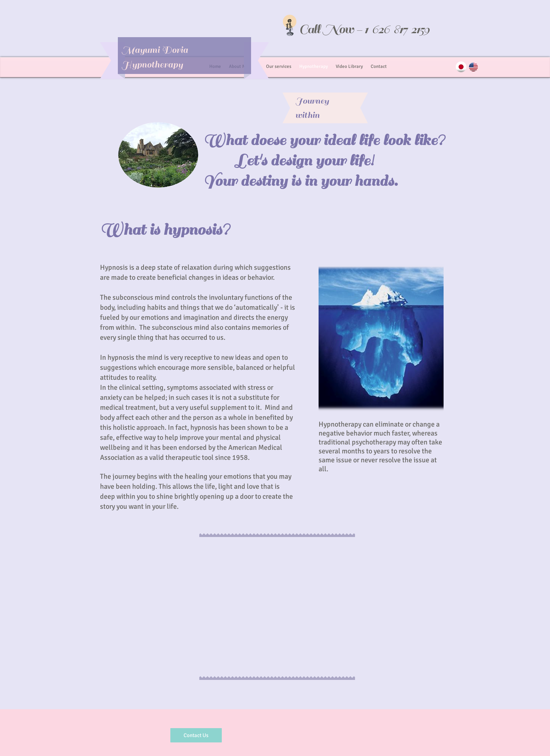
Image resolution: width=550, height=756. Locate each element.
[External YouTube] (277, 608)
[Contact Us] (196, 735)
